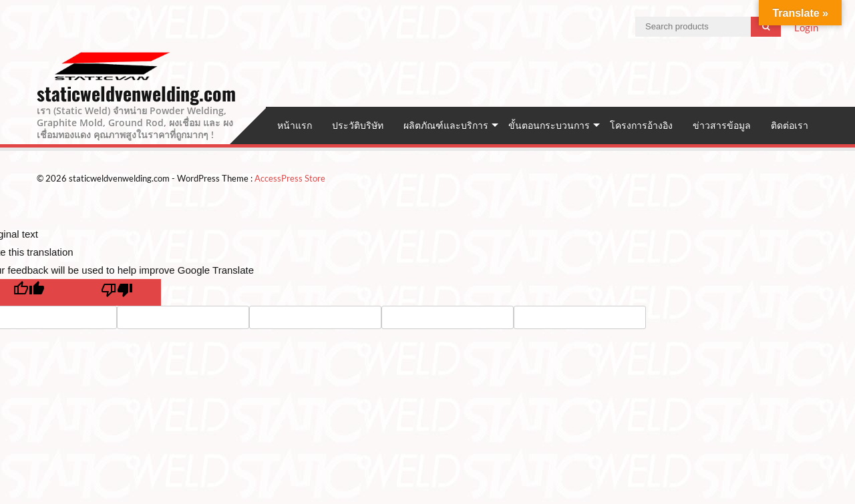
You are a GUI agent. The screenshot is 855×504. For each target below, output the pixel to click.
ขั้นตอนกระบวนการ (549, 125)
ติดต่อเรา (790, 125)
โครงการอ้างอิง (641, 125)
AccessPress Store (290, 178)
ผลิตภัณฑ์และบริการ (446, 125)
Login (806, 27)
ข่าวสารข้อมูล (722, 125)
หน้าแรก (295, 125)
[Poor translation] (117, 292)
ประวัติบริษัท (358, 125)
